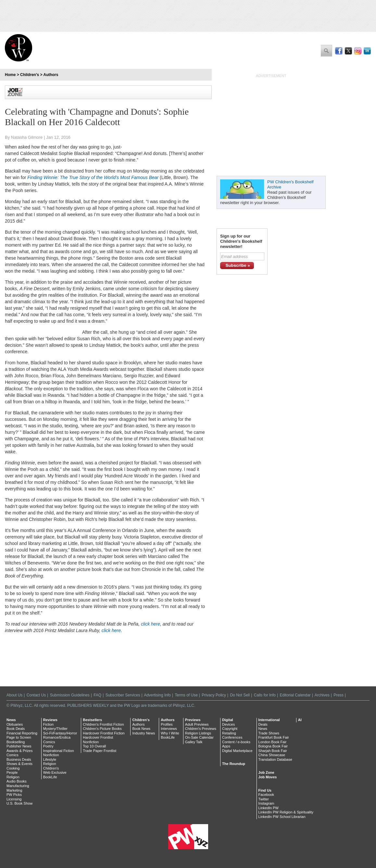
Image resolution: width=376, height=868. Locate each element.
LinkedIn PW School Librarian (282, 817)
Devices (228, 724)
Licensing (14, 799)
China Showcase (272, 755)
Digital (228, 720)
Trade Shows (269, 733)
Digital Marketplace (237, 751)
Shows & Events (19, 764)
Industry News (144, 733)
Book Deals (16, 729)
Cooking (13, 768)
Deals (263, 724)
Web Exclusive (55, 772)
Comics (13, 755)
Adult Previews (197, 724)
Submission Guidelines (70, 695)
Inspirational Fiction (59, 751)
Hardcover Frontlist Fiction (104, 733)
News (11, 720)
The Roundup (234, 764)
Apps (226, 746)
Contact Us (36, 695)
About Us (14, 695)
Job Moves (268, 777)
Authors (51, 75)
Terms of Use (186, 695)
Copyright (230, 729)
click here (150, 624)
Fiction (48, 724)
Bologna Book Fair (273, 746)
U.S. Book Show (19, 803)
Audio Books (17, 781)
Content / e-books (236, 742)
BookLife (50, 777)
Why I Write (170, 733)
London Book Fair (273, 742)
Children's (30, 75)
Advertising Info (157, 695)
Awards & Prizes (20, 751)
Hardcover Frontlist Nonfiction (98, 740)
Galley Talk (194, 742)
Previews (193, 720)
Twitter (264, 799)
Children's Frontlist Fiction (103, 724)
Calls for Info (265, 695)
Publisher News (19, 746)
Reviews (50, 720)
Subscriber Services (123, 695)
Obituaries (15, 724)
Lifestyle (50, 759)
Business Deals (19, 759)
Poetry (48, 746)
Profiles (167, 724)
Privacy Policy (214, 695)
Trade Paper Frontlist (100, 751)
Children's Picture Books (102, 729)
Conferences (232, 737)
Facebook (266, 795)
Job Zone (266, 772)
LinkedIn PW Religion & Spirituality (286, 812)
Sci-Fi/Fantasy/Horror (60, 733)
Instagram (266, 803)
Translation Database (275, 759)
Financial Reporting (22, 733)
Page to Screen (19, 737)
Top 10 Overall (94, 746)
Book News (141, 729)
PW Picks (14, 795)
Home (10, 75)
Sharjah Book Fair (273, 751)
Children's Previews (201, 729)
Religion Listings (198, 733)
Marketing (14, 790)
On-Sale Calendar (199, 737)
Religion (13, 777)
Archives (322, 695)
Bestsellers (92, 720)
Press (338, 695)
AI (300, 720)
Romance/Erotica (57, 737)
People (12, 772)
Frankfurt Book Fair (274, 737)
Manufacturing (18, 786)
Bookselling (16, 742)
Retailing (229, 733)
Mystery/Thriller (55, 729)
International (269, 720)
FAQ (97, 695)
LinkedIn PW (269, 808)
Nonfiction (51, 755)
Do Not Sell (240, 695)
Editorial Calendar (295, 695)
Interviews (169, 729)
